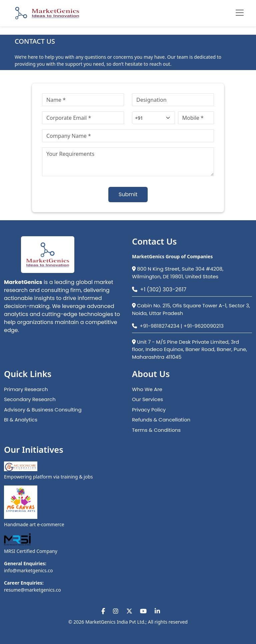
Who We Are (147, 389)
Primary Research (26, 389)
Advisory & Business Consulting (43, 410)
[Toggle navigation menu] (240, 13)
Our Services (147, 399)
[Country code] (153, 118)
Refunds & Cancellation (161, 420)
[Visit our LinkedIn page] (157, 611)
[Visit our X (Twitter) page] (129, 611)
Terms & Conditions (156, 430)
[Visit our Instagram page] (116, 611)
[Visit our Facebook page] (103, 611)
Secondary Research (30, 399)
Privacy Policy (149, 410)
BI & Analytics (21, 420)
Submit (128, 194)
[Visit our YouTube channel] (143, 611)
